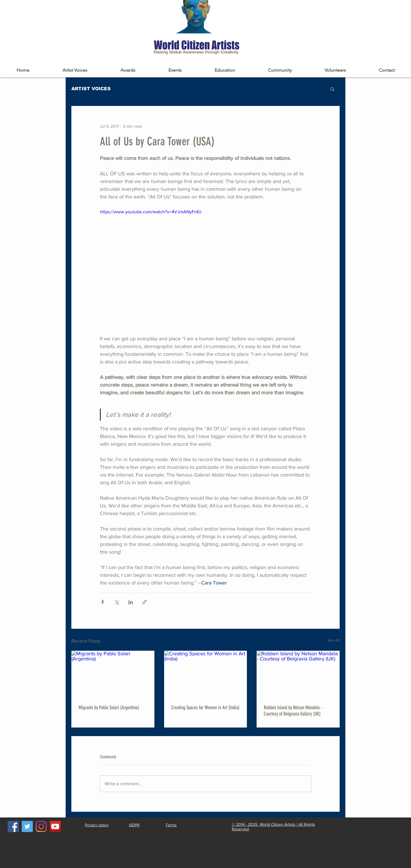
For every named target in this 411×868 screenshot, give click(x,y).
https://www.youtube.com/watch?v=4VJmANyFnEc (151, 212)
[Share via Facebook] (103, 602)
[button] (332, 89)
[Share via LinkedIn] (131, 602)
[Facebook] (13, 826)
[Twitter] (27, 826)
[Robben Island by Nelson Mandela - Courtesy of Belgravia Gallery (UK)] (298, 674)
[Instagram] (41, 826)
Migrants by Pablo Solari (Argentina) (109, 708)
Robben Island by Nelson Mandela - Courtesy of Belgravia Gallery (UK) (293, 711)
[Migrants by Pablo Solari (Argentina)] (113, 674)
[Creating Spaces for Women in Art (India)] (206, 674)
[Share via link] (145, 602)
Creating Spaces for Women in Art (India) (205, 708)
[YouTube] (55, 826)
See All (334, 640)
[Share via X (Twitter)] (117, 602)
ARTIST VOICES (91, 89)
